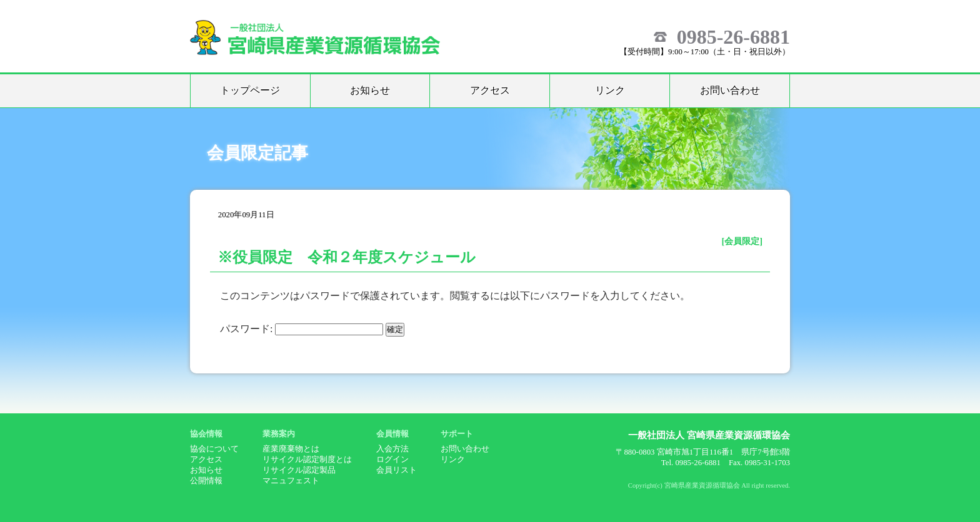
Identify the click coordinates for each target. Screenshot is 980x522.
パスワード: (302, 329)
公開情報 (206, 481)
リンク (610, 90)
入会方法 (392, 449)
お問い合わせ (730, 90)
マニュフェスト (291, 481)
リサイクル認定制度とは (307, 460)
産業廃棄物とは (291, 449)
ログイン (392, 460)
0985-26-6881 (733, 37)
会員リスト (397, 470)
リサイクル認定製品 (299, 470)
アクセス (490, 90)
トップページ (250, 90)
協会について (214, 449)
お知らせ (370, 90)
